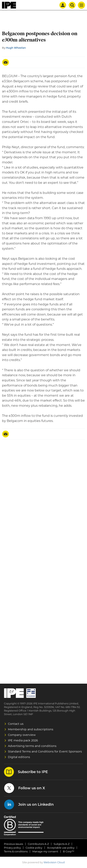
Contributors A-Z (38, 844)
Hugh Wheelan (16, 48)
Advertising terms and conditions (32, 746)
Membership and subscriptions (31, 729)
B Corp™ (69, 851)
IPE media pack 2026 (23, 740)
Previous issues (14, 844)
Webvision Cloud (54, 862)
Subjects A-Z (62, 844)
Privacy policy (12, 848)
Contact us (16, 724)
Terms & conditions (16, 851)
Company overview (22, 735)
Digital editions (19, 757)
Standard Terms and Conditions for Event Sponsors (45, 751)
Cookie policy (34, 848)
